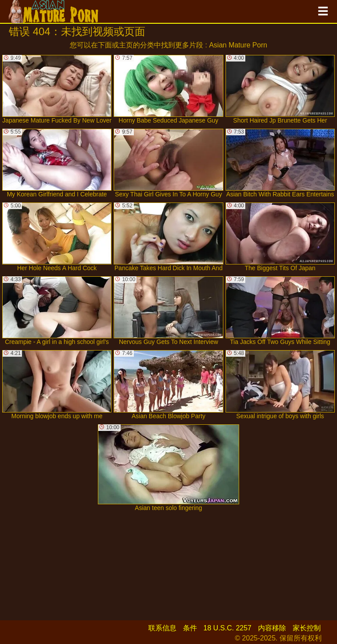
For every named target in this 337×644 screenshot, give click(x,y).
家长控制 (307, 628)
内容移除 (272, 628)
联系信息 (162, 628)
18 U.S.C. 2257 (228, 628)
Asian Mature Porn (238, 45)
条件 (190, 628)
